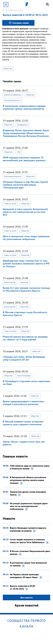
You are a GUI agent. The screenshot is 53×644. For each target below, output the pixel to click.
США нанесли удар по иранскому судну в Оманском (30, 467)
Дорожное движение (13, 95)
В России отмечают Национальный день (30, 553)
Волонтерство (10, 282)
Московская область (12, 100)
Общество (8, 69)
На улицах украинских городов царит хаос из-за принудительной (29, 506)
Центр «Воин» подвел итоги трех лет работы (24, 443)
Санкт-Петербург (24, 376)
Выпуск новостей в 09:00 (22, 587)
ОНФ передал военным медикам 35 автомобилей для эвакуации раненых (24, 159)
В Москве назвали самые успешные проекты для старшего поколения (23, 423)
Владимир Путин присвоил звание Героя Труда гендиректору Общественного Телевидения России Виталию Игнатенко (26, 133)
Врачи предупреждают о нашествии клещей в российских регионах (23, 403)
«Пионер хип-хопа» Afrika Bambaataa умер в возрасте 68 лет (24, 358)
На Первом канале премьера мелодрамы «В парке (26, 576)
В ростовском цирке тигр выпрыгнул (28, 564)
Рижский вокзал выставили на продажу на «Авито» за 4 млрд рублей (25, 338)
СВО (19, 152)
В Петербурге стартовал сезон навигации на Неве (26, 383)
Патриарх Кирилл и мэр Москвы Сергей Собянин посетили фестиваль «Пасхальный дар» (25, 185)
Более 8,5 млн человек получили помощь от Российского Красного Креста (26, 289)
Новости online (10, 204)
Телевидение (22, 125)
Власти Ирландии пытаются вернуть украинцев (28, 529)
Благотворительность (13, 176)
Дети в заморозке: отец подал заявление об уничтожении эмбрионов (26, 238)
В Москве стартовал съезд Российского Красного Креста (25, 314)
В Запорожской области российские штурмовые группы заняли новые (28, 480)
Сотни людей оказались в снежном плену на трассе (29, 541)
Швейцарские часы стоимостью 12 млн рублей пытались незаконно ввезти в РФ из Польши (26, 264)
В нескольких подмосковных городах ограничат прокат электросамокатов (24, 107)
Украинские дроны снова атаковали (28, 493)
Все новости (27, 597)
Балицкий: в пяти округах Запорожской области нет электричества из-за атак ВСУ (25, 212)
